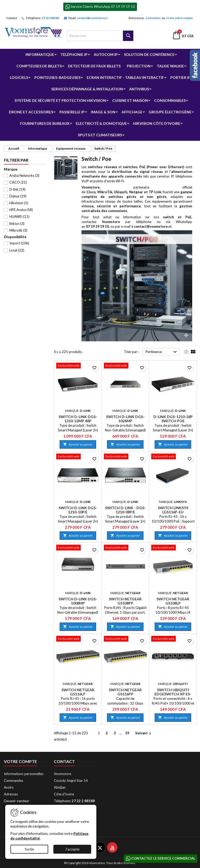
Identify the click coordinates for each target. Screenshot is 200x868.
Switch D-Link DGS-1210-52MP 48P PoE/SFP (78, 421)
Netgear (136, 192)
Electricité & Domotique (101, 123)
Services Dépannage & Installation (87, 89)
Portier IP (180, 77)
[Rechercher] (100, 36)
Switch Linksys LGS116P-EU (173, 510)
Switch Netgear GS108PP (125, 601)
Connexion (153, 18)
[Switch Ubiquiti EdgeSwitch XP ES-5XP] (173, 639)
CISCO (18, 182)
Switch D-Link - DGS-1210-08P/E (125, 510)
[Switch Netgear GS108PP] (126, 548)
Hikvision (19, 203)
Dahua (18, 196)
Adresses (11, 794)
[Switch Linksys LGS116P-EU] (173, 457)
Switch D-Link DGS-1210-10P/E (78, 510)
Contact (12, 18)
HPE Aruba (21, 210)
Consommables (170, 100)
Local (17, 250)
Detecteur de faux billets (94, 66)
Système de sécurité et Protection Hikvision (60, 100)
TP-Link (155, 192)
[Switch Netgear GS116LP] (78, 639)
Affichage (132, 112)
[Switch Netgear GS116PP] (126, 639)
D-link (17, 189)
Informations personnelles (24, 774)
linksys (17, 224)
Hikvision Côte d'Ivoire (157, 123)
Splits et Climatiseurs (100, 135)
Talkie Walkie (170, 66)
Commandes (14, 781)
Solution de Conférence (149, 54)
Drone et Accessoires (31, 112)
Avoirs (9, 787)
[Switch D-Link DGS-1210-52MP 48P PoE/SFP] (78, 366)
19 (127, 733)
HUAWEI (19, 216)
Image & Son (103, 112)
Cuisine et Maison (130, 100)
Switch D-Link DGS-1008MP (78, 601)
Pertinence (162, 352)
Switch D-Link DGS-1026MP (125, 419)
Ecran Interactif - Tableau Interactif (125, 77)
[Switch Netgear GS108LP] (173, 548)
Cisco (91, 192)
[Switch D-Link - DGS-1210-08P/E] (126, 457)
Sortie (29, 849)
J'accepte (72, 849)
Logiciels (19, 77)
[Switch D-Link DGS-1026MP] (126, 366)
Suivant (144, 733)
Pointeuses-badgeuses (57, 77)
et (136, 167)
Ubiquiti (121, 192)
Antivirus (139, 89)
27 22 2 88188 (50, 18)
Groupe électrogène (170, 112)
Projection (139, 66)
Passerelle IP (72, 112)
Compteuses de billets (39, 66)
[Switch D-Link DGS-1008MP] (78, 548)
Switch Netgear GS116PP (125, 692)
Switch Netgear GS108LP (173, 601)
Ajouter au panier (78, 444)
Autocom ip (106, 54)
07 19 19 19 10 (97, 226)
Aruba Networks (24, 175)
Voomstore (91, 187)
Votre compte (20, 761)
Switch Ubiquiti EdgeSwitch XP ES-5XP (173, 694)
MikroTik (105, 192)
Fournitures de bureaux (45, 123)
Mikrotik (18, 230)
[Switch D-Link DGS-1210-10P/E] (78, 457)
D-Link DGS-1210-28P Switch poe (173, 419)
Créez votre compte (179, 18)
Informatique (40, 54)
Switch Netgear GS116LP (78, 692)
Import (19, 243)
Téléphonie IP (74, 54)
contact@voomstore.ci (92, 18)
